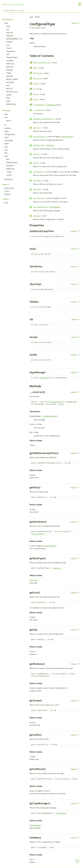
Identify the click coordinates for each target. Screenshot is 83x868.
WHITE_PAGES (12, 79)
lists (6, 147)
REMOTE (10, 67)
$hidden (36, 84)
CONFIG (9, 42)
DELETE (9, 89)
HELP (8, 26)
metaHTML (9, 141)
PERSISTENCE (12, 57)
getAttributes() (40, 136)
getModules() (39, 172)
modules (8, 128)
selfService (9, 179)
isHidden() (37, 216)
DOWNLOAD (11, 104)
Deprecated (9, 188)
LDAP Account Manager (13, 4)
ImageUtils (11, 51)
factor (9, 121)
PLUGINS (10, 61)
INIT (8, 86)
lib (5, 125)
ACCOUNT (10, 82)
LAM (6, 23)
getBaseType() (39, 145)
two (6, 117)
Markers (8, 194)
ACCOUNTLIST (12, 92)
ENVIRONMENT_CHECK (16, 39)
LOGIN (9, 95)
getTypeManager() (41, 207)
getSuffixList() (39, 198)
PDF (8, 54)
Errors (7, 191)
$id (34, 89)
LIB (8, 29)
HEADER (10, 36)
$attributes (38, 73)
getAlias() (37, 128)
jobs (6, 150)
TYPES (9, 73)
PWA (8, 98)
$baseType (37, 78)
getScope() (38, 180)
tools (7, 137)
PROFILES (10, 64)
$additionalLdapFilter (42, 62)
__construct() (39, 110)
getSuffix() (38, 189)
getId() (36, 163)
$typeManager (39, 105)
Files (6, 203)
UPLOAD (10, 76)
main (6, 114)
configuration (10, 134)
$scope (36, 94)
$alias (35, 68)
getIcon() (37, 154)
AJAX (8, 101)
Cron (8, 45)
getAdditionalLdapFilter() (44, 119)
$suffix (36, 99)
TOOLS (9, 48)
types (7, 131)
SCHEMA (10, 70)
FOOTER (10, 33)
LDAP (7, 144)
